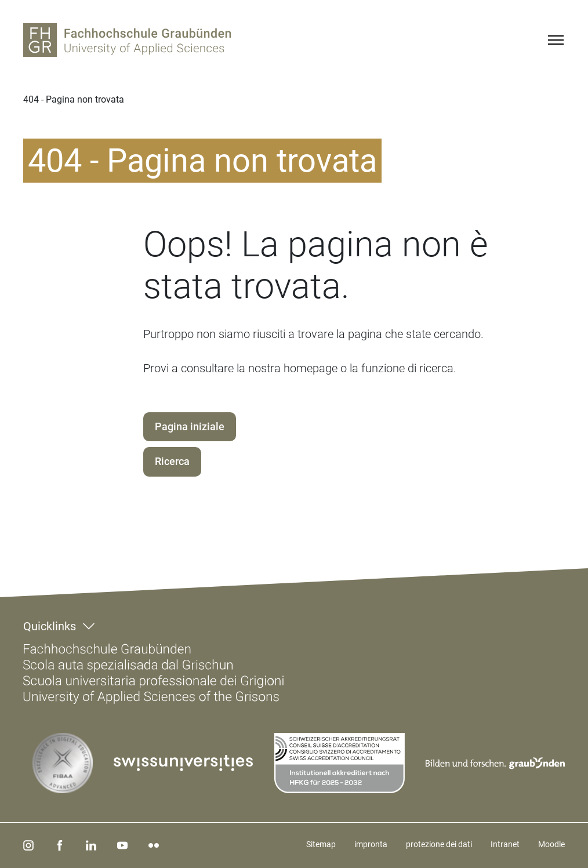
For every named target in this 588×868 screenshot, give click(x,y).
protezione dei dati (439, 844)
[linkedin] (91, 845)
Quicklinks (50, 626)
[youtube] (122, 845)
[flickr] (154, 845)
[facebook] (60, 845)
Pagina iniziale (190, 426)
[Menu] (556, 40)
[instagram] (28, 845)
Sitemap (321, 844)
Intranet (505, 844)
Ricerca (172, 461)
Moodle (551, 844)
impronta (371, 844)
